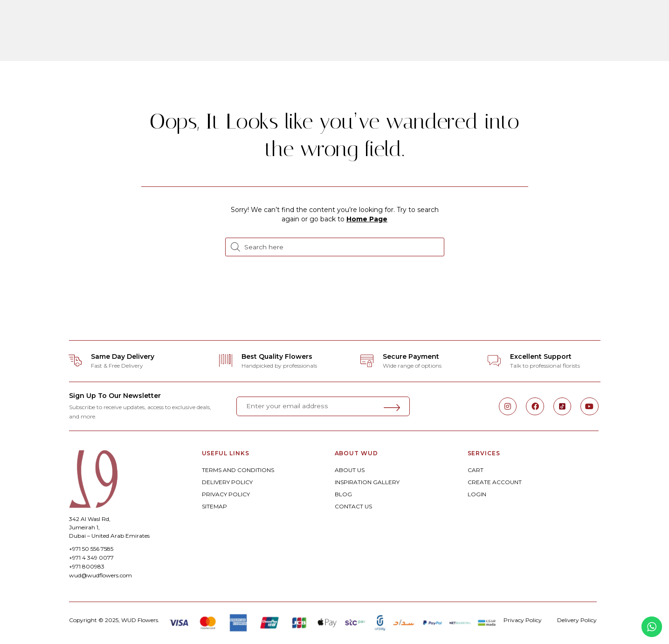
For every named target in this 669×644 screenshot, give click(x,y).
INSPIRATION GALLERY (367, 482)
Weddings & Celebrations (359, 20)
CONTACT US (353, 506)
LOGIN (477, 494)
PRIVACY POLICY (226, 494)
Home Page (367, 219)
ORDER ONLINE (188, 20)
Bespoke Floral (262, 20)
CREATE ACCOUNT (495, 482)
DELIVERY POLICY (227, 482)
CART (476, 470)
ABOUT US (350, 470)
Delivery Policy (577, 620)
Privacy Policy (523, 620)
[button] (27, 33)
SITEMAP (214, 506)
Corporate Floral (461, 20)
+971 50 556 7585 (91, 549)
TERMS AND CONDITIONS (238, 470)
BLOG (343, 494)
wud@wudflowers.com (100, 575)
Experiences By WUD (338, 46)
